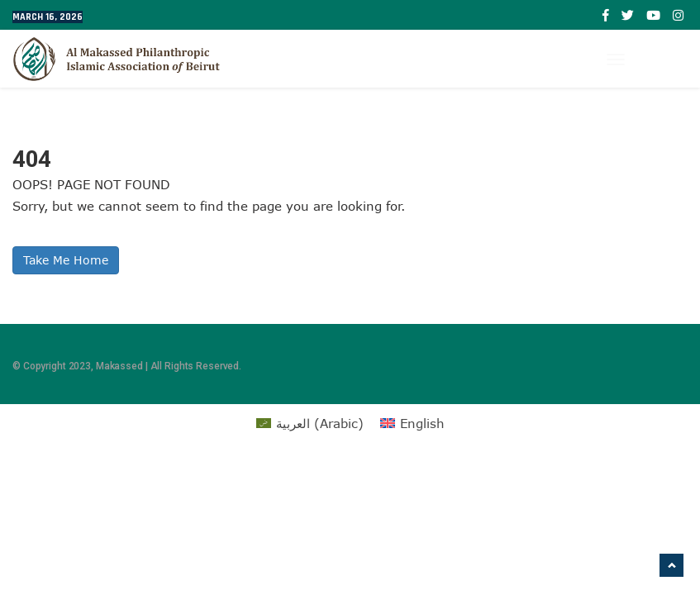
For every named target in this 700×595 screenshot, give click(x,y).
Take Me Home (66, 260)
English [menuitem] (422, 423)
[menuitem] (310, 423)
